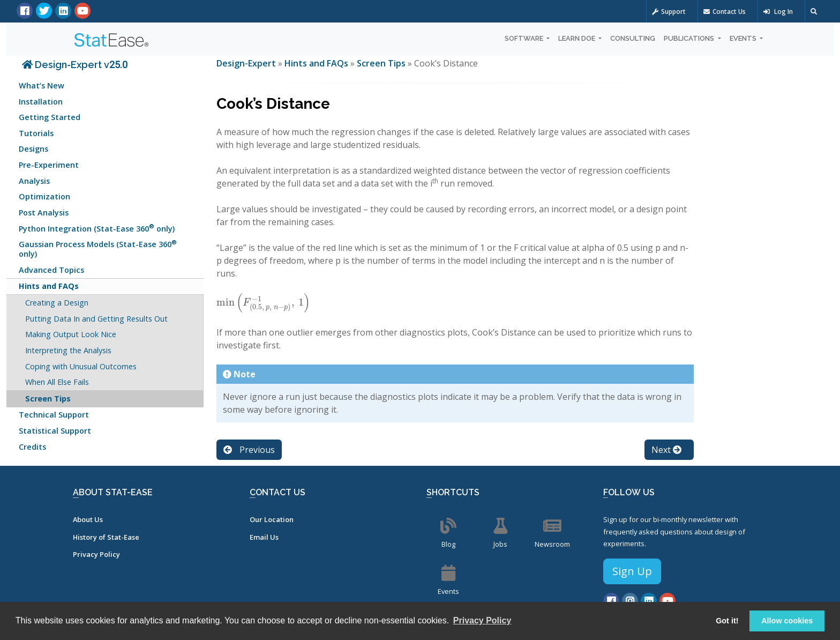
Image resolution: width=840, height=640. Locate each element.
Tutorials (36, 133)
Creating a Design (57, 303)
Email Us (264, 537)
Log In (778, 12)
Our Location (272, 519)
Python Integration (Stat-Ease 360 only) (97, 228)
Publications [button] (690, 38)
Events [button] (744, 38)
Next (666, 450)
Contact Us (725, 12)
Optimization (44, 196)
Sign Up (632, 571)
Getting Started (50, 117)
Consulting (633, 38)
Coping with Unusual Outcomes (81, 366)
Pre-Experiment (49, 165)
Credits (32, 447)
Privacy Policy (96, 554)
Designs (33, 149)
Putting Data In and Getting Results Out (96, 319)
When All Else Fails (57, 382)
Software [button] (525, 38)
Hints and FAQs (49, 286)
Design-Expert (247, 63)
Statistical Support (55, 431)
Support (669, 12)
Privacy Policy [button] (482, 620)
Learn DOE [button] (577, 38)
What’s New (42, 85)
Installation (41, 102)
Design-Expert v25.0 (75, 65)
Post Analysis (44, 213)
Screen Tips (48, 399)
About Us (88, 519)
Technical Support (54, 415)
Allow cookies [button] (787, 621)
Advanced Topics (51, 270)
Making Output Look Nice (71, 334)
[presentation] (263, 302)
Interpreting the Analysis (68, 350)
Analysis (34, 181)
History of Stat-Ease (106, 537)
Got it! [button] (727, 621)
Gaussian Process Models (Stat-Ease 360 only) (98, 248)
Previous (249, 450)
